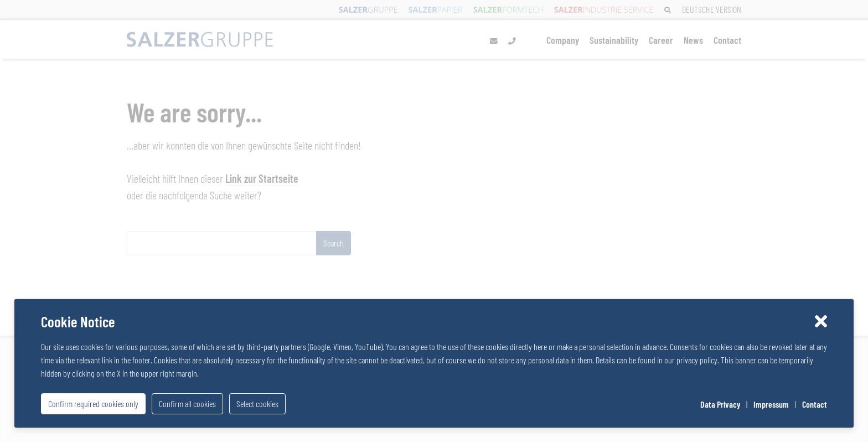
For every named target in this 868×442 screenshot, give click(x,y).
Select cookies (257, 404)
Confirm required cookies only (93, 404)
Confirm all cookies (187, 404)
